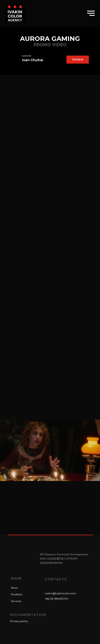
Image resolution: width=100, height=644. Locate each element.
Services (16, 601)
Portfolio (17, 594)
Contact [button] (78, 59)
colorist (27, 56)
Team (15, 588)
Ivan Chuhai (33, 60)
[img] (14, 60)
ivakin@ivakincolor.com (61, 593)
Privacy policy (19, 621)
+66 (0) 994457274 (56, 599)
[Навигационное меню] (91, 13)
